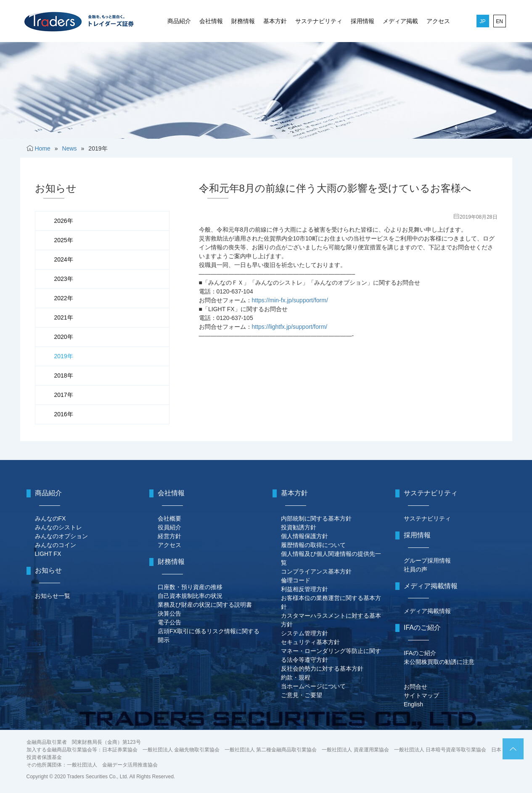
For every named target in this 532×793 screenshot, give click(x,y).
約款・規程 (296, 677)
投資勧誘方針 (299, 527)
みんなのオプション (61, 536)
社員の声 (416, 569)
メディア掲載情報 (427, 611)
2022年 (64, 298)
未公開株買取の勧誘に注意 (439, 662)
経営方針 (169, 536)
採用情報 (363, 21)
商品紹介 (179, 21)
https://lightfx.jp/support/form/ (290, 327)
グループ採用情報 (427, 560)
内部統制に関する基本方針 (316, 518)
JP (482, 21)
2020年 (64, 337)
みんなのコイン (56, 545)
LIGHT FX (48, 554)
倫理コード (296, 580)
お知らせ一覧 (53, 596)
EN (499, 21)
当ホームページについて (313, 686)
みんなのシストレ (58, 527)
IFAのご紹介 (420, 653)
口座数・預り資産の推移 (190, 587)
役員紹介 (169, 527)
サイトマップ (421, 695)
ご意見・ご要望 (302, 695)
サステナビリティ (319, 21)
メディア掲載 (400, 21)
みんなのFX (50, 518)
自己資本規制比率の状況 (190, 596)
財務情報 (243, 21)
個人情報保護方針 (304, 536)
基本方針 (275, 21)
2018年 (64, 375)
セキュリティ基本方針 (310, 642)
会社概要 (169, 518)
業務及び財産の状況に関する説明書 (205, 605)
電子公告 (169, 622)
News (70, 148)
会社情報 (211, 21)
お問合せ (416, 687)
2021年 (64, 317)
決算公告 (169, 613)
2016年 (64, 414)
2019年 (64, 356)
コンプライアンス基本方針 (316, 571)
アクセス (438, 21)
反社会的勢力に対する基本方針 (322, 669)
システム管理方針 (304, 633)
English (413, 704)
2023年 (64, 279)
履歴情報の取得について (313, 545)
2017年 (64, 395)
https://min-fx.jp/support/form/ (290, 300)
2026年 (64, 221)
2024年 (64, 259)
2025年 (64, 240)
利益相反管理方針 (304, 589)
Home (42, 148)
